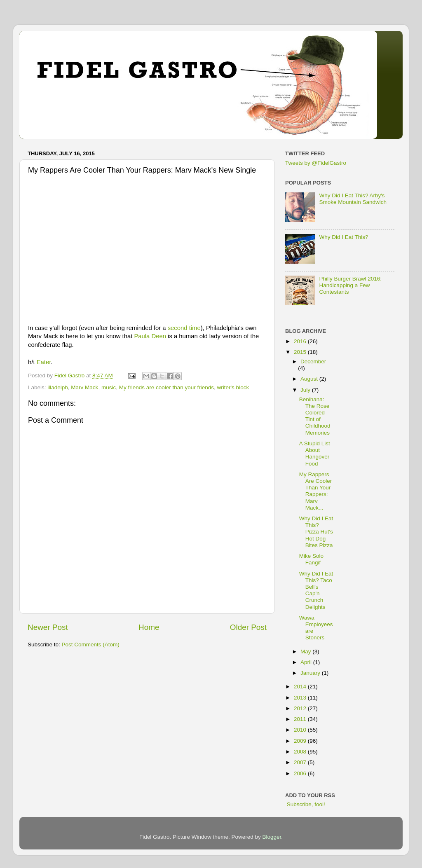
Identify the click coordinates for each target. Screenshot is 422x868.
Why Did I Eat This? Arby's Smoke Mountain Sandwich (353, 199)
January (311, 673)
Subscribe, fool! (305, 804)
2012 (301, 708)
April (307, 662)
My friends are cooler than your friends (166, 387)
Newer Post (48, 627)
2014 (301, 687)
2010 (301, 730)
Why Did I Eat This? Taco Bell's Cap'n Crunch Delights (316, 590)
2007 (301, 762)
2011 (301, 719)
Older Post (248, 627)
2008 (301, 752)
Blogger (272, 837)
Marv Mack (84, 387)
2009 (301, 741)
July (306, 390)
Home (149, 627)
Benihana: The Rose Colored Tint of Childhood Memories (315, 416)
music (109, 387)
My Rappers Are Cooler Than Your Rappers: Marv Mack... (316, 491)
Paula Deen (150, 336)
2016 (301, 341)
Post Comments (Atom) (91, 645)
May (306, 652)
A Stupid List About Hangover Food (315, 454)
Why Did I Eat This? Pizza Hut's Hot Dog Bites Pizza (316, 532)
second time (184, 328)
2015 (301, 352)
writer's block (233, 387)
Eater (44, 362)
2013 (301, 698)
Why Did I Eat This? (343, 237)
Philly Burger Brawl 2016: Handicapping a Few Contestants (350, 285)
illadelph (58, 387)
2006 (301, 773)
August (310, 379)
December (313, 361)
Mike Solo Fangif (311, 559)
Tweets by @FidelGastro (316, 163)
